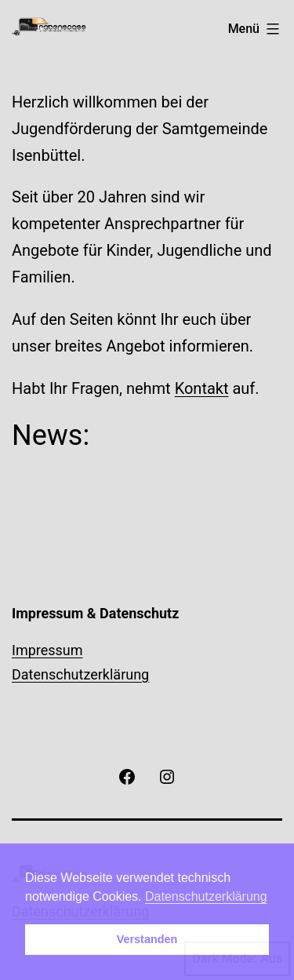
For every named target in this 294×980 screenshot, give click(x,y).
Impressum (47, 650)
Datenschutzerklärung (80, 674)
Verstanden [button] (147, 939)
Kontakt (202, 388)
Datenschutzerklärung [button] (206, 896)
